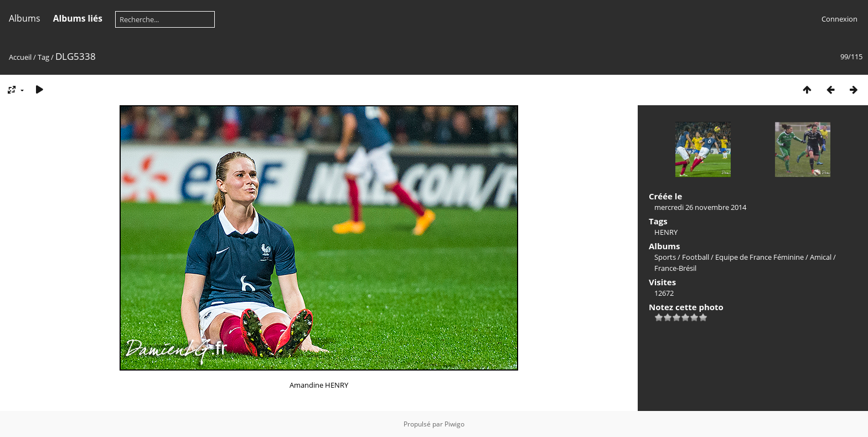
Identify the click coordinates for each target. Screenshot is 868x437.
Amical (821, 257)
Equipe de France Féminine (759, 257)
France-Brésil (675, 268)
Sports (665, 257)
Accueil (20, 57)
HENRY (666, 232)
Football (696, 257)
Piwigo (454, 424)
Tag (43, 57)
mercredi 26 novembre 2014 (700, 207)
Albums (25, 18)
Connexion (839, 19)
